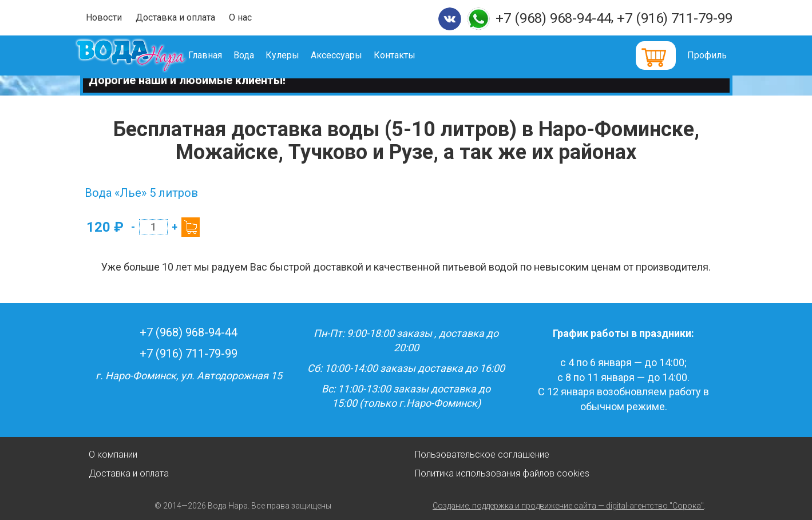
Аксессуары (352, 55)
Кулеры (298, 55)
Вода (260, 55)
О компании (113, 454)
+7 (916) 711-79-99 (675, 18)
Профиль (707, 55)
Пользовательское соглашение (482, 454)
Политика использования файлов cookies (502, 473)
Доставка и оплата (175, 17)
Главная (221, 55)
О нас (240, 17)
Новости (104, 17)
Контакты (411, 55)
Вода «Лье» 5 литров (141, 193)
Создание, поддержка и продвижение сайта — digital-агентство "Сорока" (568, 506)
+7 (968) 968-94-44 (553, 18)
